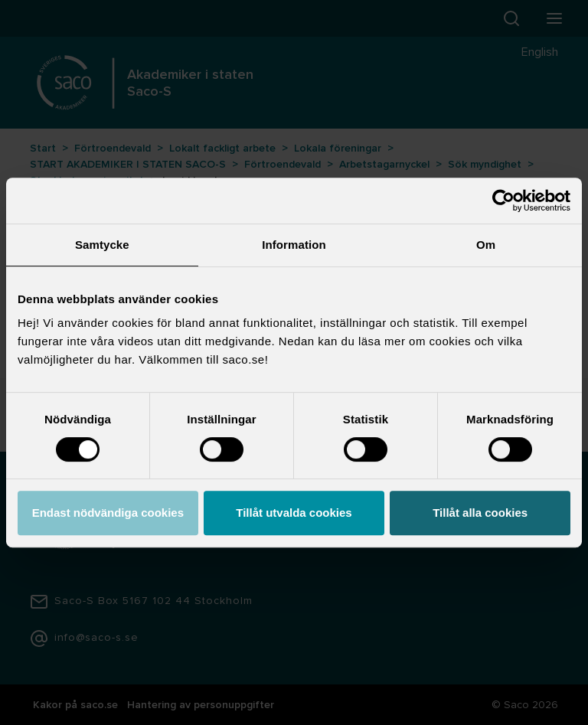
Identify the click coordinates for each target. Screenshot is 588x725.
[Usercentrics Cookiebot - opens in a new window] (503, 201)
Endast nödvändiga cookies (108, 513)
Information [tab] (294, 245)
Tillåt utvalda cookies (294, 513)
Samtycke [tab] (102, 245)
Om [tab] (486, 245)
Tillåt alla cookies (480, 513)
